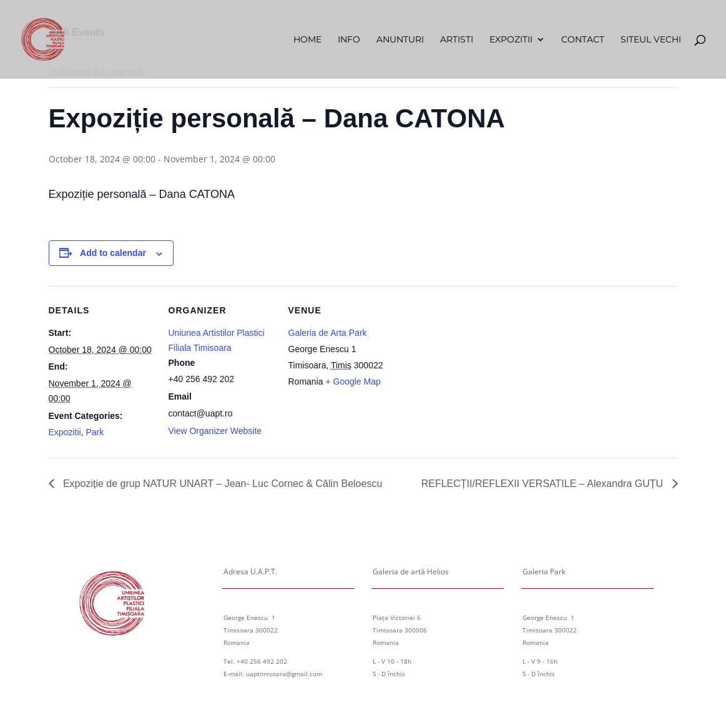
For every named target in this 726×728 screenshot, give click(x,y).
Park (95, 432)
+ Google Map (353, 381)
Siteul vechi (651, 40)
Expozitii (511, 40)
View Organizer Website (215, 431)
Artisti (457, 40)
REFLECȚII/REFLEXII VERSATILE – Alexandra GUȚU (544, 484)
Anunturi (400, 40)
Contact (583, 40)
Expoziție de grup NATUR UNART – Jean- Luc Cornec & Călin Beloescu (222, 484)
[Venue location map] (474, 372)
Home (307, 40)
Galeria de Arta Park (328, 333)
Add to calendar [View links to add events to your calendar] (113, 253)
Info (349, 40)
